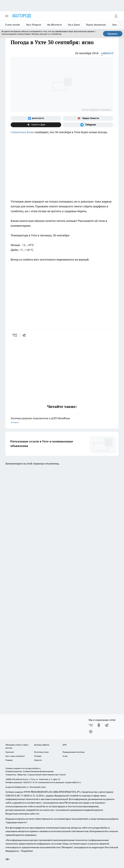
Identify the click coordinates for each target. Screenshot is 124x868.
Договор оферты (42, 745)
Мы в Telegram (34, 25)
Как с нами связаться (15, 756)
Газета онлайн (13, 25)
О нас (65, 756)
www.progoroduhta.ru (31, 768)
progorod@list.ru (73, 782)
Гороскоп (10, 752)
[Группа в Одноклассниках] (99, 725)
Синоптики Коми (22, 132)
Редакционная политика (74, 752)
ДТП (65, 745)
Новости (38, 760)
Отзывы (38, 756)
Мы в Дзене (74, 25)
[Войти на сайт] (116, 16)
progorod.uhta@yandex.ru (17, 787)
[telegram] (25, 335)
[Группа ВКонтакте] (36, 118)
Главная (9, 760)
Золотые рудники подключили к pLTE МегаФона (62, 421)
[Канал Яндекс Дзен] (36, 125)
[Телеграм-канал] (88, 125)
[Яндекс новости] (88, 118)
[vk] (15, 335)
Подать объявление (96, 25)
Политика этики (41, 752)
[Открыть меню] (7, 16)
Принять (113, 34)
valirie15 (107, 53)
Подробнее (27, 851)
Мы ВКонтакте (54, 25)
